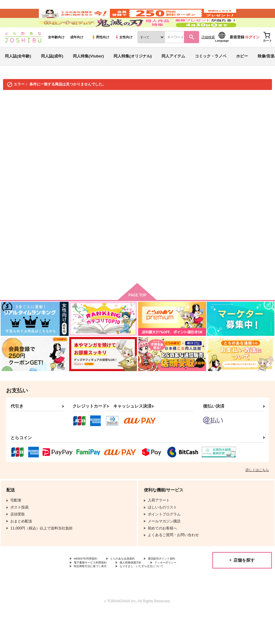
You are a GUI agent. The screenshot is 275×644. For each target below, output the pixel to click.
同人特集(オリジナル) (133, 74)
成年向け (77, 55)
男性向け (100, 55)
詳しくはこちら (257, 488)
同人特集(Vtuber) (88, 74)
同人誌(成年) (52, 74)
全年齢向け (56, 55)
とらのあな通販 (16, 116)
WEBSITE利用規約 (89, 577)
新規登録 (237, 55)
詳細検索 (208, 55)
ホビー (242, 74)
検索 (184, 225)
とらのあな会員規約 (134, 577)
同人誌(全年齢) (18, 74)
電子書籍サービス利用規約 (145, 582)
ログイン (252, 55)
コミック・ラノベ (211, 74)
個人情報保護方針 (88, 587)
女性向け (124, 55)
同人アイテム (173, 74)
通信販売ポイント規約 (92, 582)
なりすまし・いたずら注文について (103, 598)
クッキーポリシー (131, 587)
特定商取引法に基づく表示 (96, 593)
